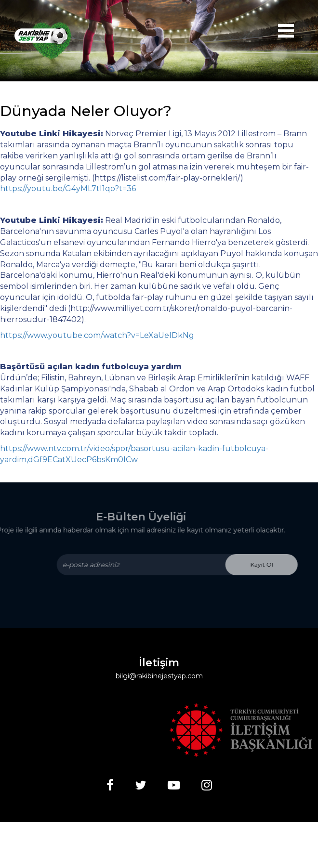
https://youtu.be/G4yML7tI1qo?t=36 (68, 188)
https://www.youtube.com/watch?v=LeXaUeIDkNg (97, 335)
